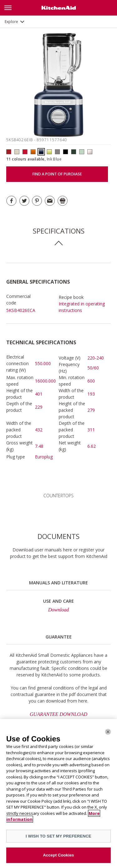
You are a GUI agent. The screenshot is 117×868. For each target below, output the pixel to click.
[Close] (108, 732)
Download (58, 610)
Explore (11, 22)
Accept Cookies (58, 855)
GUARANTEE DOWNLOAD (58, 714)
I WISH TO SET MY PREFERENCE (58, 836)
